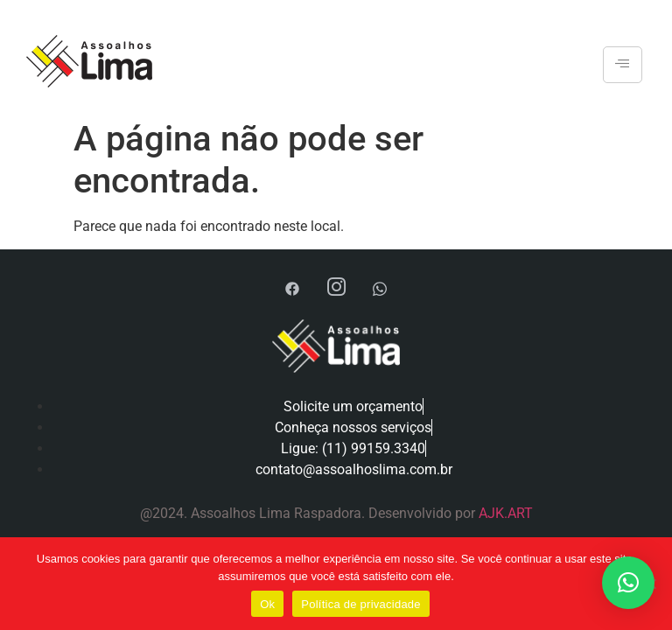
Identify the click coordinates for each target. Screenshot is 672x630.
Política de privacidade (361, 604)
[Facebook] (292, 289)
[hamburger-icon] (623, 65)
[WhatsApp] (380, 289)
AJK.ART (506, 513)
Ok (267, 604)
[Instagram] (336, 289)
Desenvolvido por (423, 513)
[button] (628, 583)
